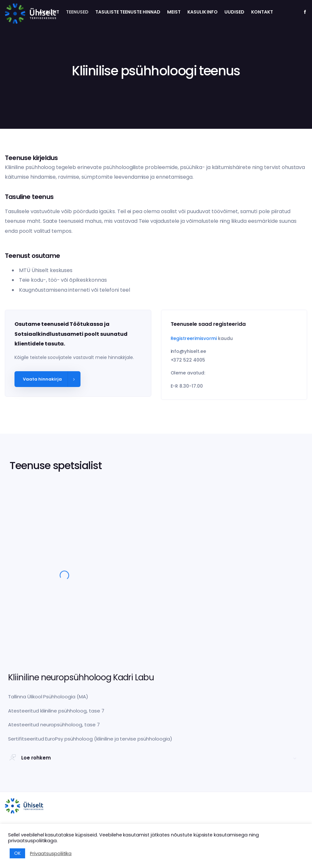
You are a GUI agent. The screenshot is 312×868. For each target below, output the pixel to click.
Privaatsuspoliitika (51, 854)
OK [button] (17, 853)
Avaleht (49, 12)
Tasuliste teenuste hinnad (128, 12)
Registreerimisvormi (194, 338)
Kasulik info (203, 12)
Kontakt (262, 12)
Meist (174, 12)
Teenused (77, 12)
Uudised (234, 12)
